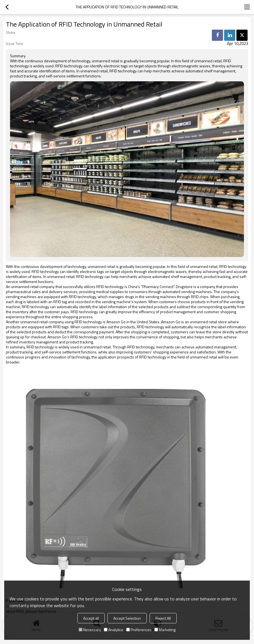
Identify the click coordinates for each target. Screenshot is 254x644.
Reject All (163, 618)
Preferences (139, 630)
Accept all (91, 618)
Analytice (114, 630)
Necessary (90, 630)
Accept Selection (127, 618)
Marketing (165, 630)
